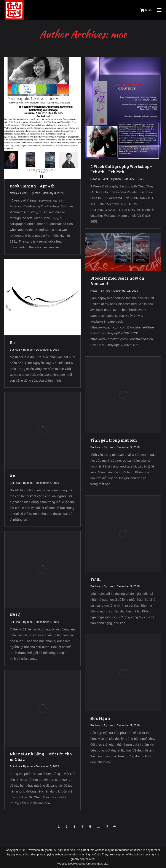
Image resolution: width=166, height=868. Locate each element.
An (13, 476)
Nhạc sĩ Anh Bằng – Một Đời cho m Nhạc (41, 756)
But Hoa (15, 350)
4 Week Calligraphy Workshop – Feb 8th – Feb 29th (121, 169)
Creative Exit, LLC (97, 864)
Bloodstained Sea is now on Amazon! (117, 281)
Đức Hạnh (100, 718)
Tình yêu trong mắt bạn (114, 440)
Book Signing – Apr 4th (32, 186)
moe (119, 34)
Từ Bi (96, 579)
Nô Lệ (15, 615)
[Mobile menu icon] (159, 10)
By (35, 193)
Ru (12, 342)
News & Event (19, 193)
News (94, 291)
